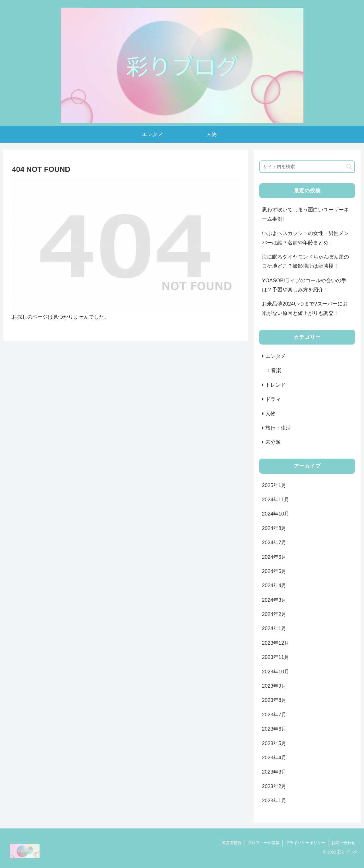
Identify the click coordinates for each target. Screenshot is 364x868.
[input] (307, 167)
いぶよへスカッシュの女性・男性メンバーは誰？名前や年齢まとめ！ (305, 238)
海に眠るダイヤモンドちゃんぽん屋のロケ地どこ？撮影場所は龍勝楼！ (305, 261)
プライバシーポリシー (305, 843)
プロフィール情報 (264, 843)
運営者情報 (232, 843)
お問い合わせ (343, 843)
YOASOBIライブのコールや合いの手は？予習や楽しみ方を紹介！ (304, 285)
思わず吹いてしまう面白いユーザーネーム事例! (305, 214)
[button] (349, 167)
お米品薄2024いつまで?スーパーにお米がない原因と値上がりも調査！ (305, 308)
